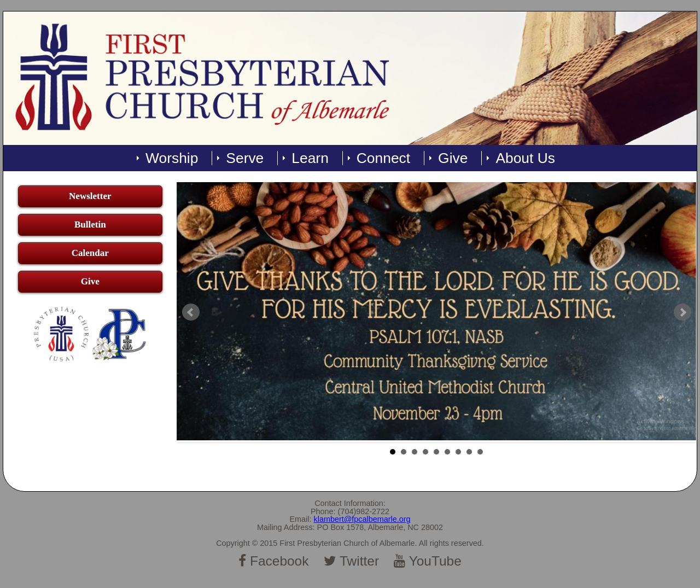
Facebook (273, 561)
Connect (383, 158)
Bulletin (90, 225)
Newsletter (90, 196)
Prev (191, 312)
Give (453, 158)
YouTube (428, 561)
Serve (245, 158)
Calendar (90, 253)
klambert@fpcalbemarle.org (362, 519)
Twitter (351, 561)
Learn (310, 158)
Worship (172, 158)
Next (682, 312)
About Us (525, 158)
